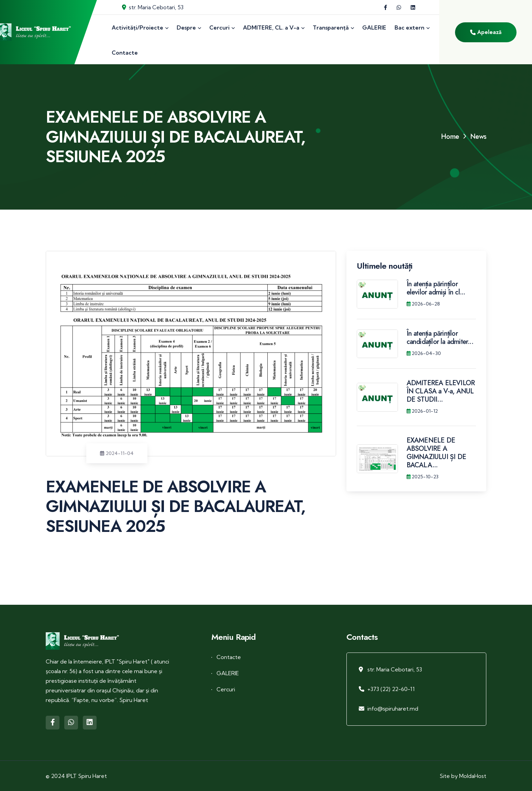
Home (450, 137)
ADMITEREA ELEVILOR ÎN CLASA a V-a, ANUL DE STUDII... (441, 391)
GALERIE (228, 673)
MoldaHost (473, 776)
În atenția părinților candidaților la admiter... (440, 338)
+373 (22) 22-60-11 (391, 689)
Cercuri (226, 689)
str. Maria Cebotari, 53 (153, 7)
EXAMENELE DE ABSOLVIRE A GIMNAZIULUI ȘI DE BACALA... (436, 453)
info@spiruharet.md (393, 709)
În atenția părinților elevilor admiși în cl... (436, 288)
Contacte (229, 657)
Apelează (486, 32)
